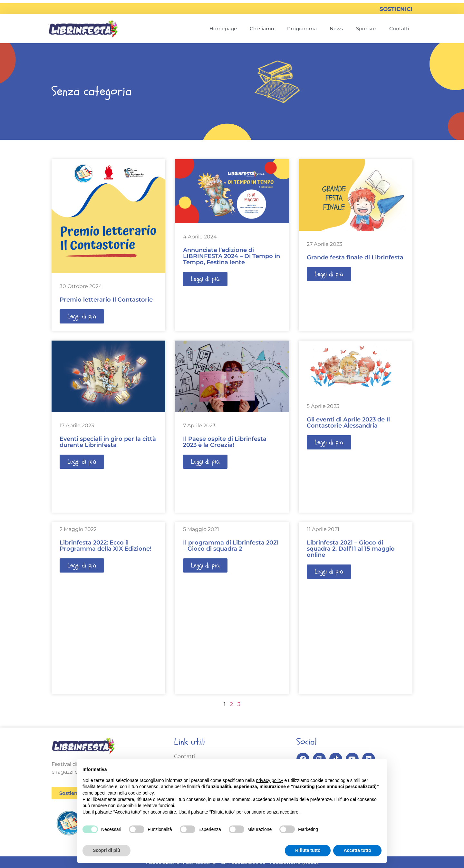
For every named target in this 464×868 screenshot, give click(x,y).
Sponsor (366, 29)
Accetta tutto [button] (357, 850)
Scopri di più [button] (106, 850)
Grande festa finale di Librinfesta (355, 257)
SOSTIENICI (396, 9)
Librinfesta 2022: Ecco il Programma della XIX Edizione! (106, 546)
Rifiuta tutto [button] (308, 850)
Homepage (223, 29)
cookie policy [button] (141, 793)
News (336, 29)
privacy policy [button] (270, 780)
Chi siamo (262, 29)
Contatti (399, 29)
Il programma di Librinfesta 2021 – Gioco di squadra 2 (231, 546)
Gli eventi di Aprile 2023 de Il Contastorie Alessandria (348, 423)
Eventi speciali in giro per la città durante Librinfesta (108, 442)
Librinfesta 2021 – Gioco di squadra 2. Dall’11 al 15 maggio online (351, 549)
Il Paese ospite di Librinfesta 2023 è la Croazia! (225, 442)
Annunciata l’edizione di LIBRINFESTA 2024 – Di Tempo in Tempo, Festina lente (232, 256)
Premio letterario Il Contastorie (106, 300)
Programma (302, 29)
